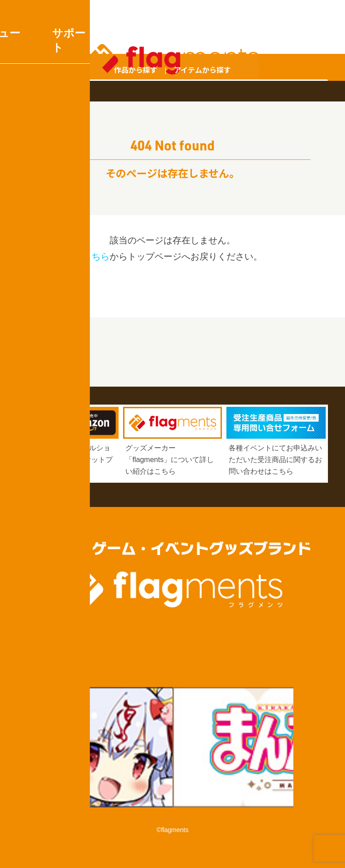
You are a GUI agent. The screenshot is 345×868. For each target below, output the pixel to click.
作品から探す (136, 70)
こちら (96, 256)
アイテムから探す (202, 70)
